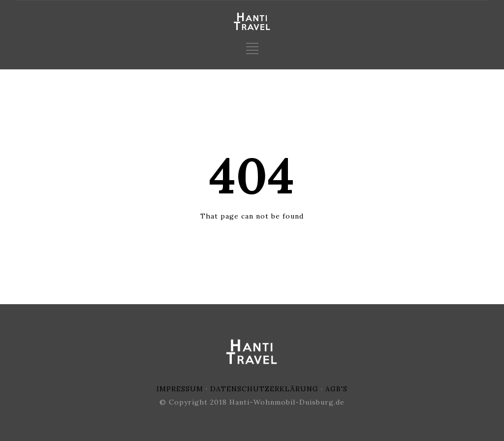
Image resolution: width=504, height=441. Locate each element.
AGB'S (336, 389)
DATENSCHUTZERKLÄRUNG (264, 389)
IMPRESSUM (180, 389)
